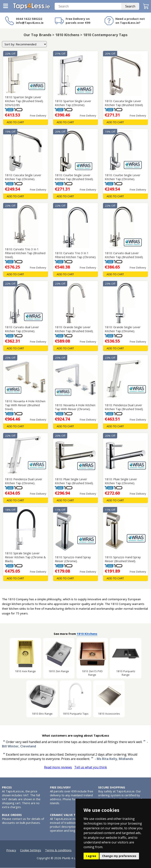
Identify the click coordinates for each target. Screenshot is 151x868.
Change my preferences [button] (119, 856)
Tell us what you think (91, 767)
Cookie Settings (31, 850)
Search (130, 6)
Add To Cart (15, 122)
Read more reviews (58, 767)
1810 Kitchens (87, 634)
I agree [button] (91, 856)
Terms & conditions (58, 850)
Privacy (11, 850)
